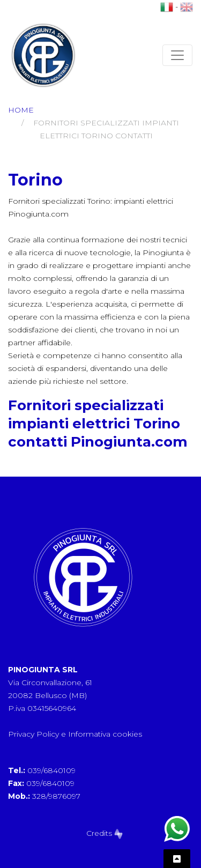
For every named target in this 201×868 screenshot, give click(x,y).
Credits (105, 833)
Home (21, 110)
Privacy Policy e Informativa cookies (75, 734)
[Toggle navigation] (177, 55)
